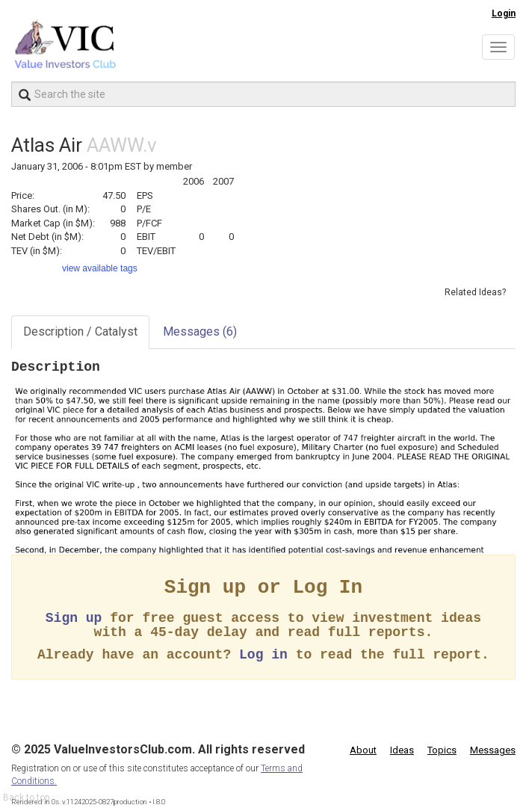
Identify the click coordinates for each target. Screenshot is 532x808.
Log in (263, 655)
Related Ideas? (475, 292)
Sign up (74, 618)
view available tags (100, 268)
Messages (200, 331)
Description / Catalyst (80, 331)
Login (504, 13)
